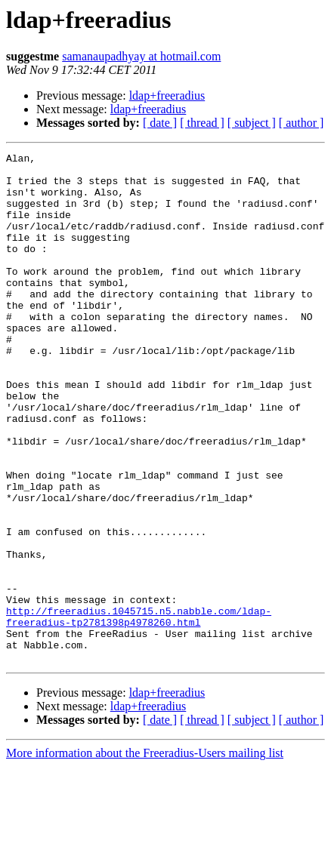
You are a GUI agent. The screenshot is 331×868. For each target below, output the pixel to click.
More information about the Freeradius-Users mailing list (145, 855)
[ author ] (302, 123)
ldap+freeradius (167, 95)
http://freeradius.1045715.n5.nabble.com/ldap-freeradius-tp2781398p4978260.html (139, 710)
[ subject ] (252, 123)
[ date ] (160, 123)
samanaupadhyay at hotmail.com (141, 56)
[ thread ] (202, 123)
